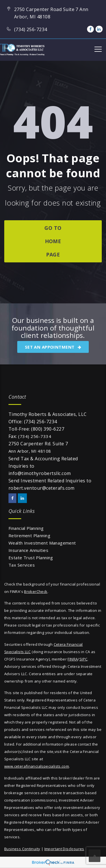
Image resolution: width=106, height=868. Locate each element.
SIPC (84, 659)
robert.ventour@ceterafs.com (42, 488)
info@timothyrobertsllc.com (40, 473)
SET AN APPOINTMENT (53, 347)
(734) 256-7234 (41, 422)
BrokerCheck (36, 591)
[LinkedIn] (99, 29)
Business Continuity (22, 849)
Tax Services (22, 565)
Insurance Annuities (28, 550)
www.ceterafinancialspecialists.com (37, 766)
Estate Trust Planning (31, 558)
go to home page (53, 241)
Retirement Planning (29, 536)
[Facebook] (90, 29)
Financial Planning (26, 528)
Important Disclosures (64, 849)
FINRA (73, 659)
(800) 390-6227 (48, 429)
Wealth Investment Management (42, 543)
